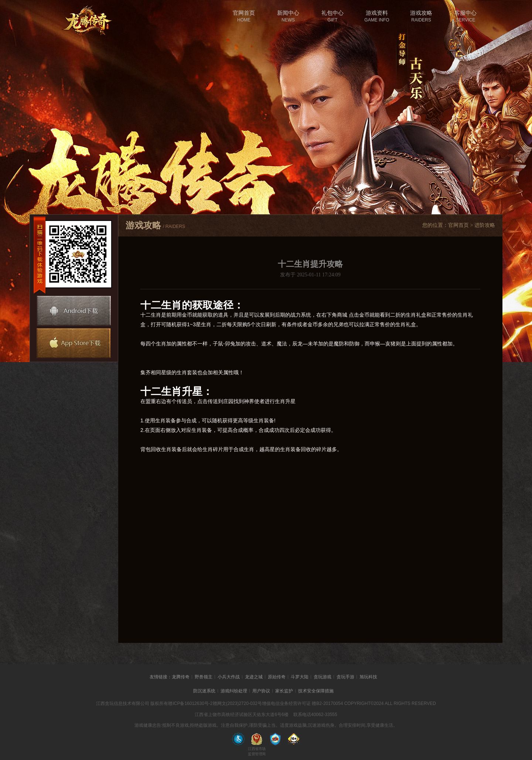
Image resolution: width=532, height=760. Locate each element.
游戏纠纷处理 (234, 691)
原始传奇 (277, 677)
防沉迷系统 (204, 691)
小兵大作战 (229, 677)
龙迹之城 (254, 677)
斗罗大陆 (300, 677)
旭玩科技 (368, 677)
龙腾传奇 (181, 677)
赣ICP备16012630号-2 (190, 703)
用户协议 (261, 691)
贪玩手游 (345, 677)
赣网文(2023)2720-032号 (237, 703)
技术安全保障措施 (316, 691)
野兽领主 (204, 677)
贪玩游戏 (323, 677)
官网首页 (458, 225)
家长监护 (284, 691)
